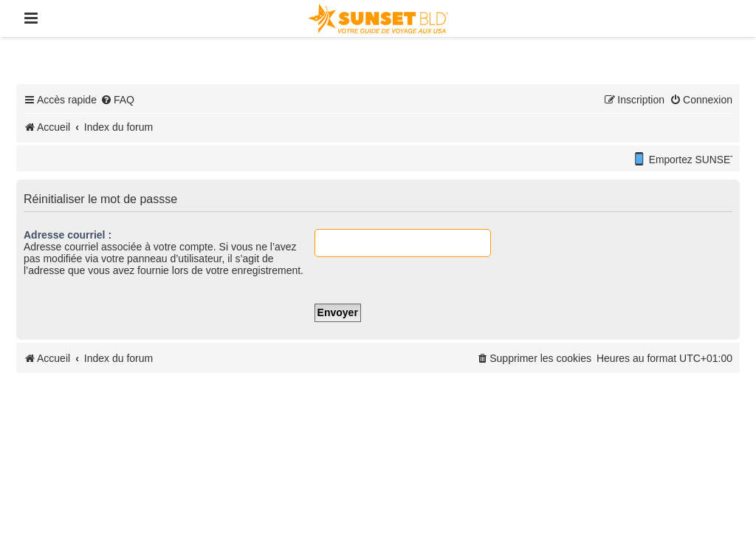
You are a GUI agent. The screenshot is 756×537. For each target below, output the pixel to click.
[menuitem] (117, 100)
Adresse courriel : (68, 235)
